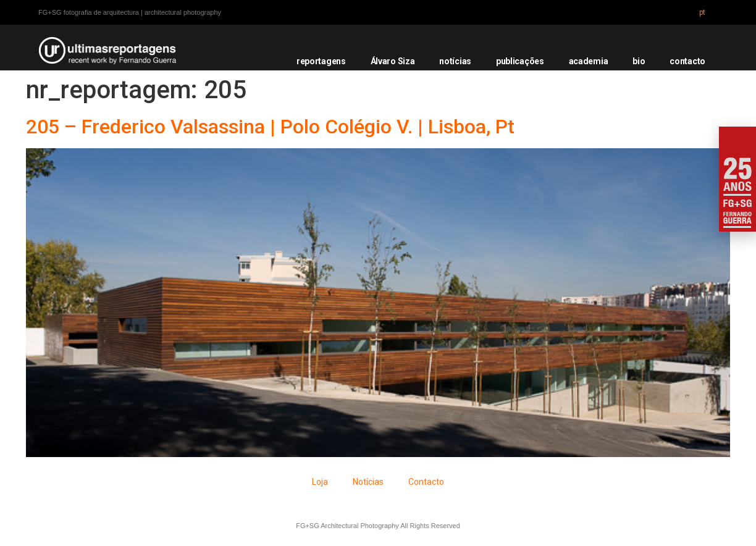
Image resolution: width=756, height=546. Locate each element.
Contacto (426, 482)
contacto (687, 61)
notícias (455, 61)
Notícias (368, 482)
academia (589, 61)
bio (639, 61)
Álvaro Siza (393, 61)
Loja (320, 482)
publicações (520, 61)
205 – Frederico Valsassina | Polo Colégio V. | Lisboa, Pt (270, 127)
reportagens (321, 61)
